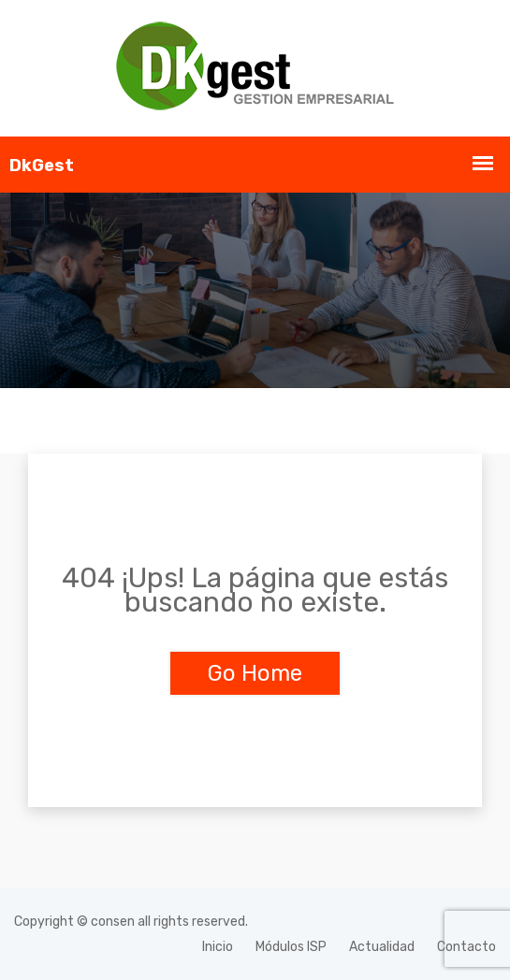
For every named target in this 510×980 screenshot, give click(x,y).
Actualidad (382, 947)
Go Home (255, 673)
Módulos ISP (291, 947)
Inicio (218, 947)
